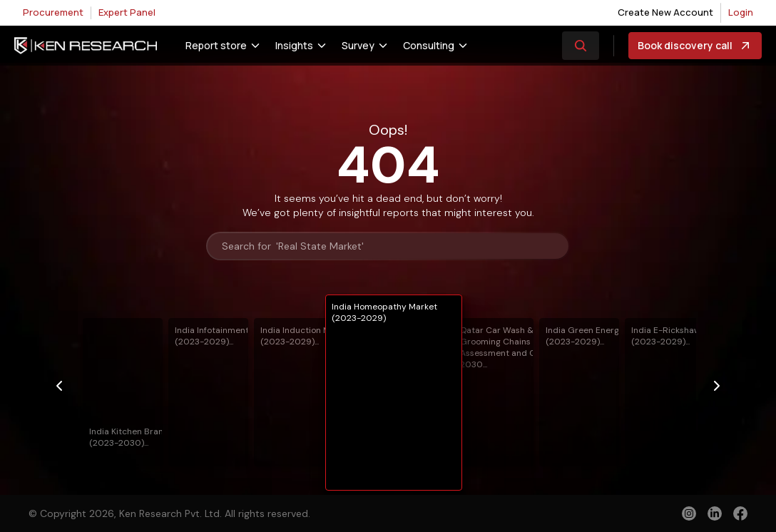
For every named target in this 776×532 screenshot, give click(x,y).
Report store (216, 45)
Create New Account (665, 12)
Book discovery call (695, 46)
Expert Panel (127, 12)
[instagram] (689, 513)
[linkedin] (715, 513)
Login (741, 12)
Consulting (429, 45)
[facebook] (740, 515)
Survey (358, 45)
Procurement (53, 12)
